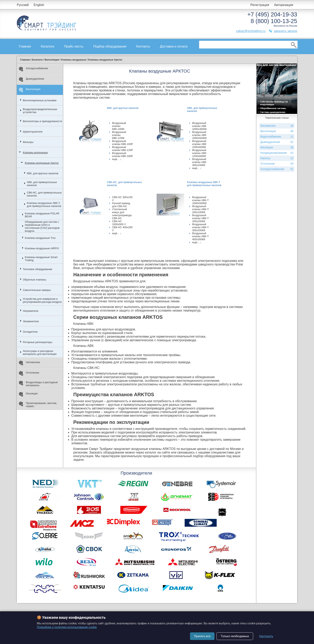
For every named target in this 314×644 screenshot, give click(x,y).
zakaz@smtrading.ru (251, 31)
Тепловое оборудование (38, 269)
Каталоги (48, 46)
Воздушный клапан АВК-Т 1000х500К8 (201, 200)
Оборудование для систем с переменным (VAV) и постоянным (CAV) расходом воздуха (42, 226)
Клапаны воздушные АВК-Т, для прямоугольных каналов (44, 205)
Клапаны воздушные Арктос (42, 163)
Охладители (30, 332)
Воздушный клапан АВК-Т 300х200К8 (201, 227)
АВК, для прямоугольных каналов (42, 184)
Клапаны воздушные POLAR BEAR (42, 215)
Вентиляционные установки (40, 100)
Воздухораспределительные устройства (40, 111)
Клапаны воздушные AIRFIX (42, 248)
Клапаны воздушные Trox (40, 238)
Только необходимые (235, 636)
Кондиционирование (277, 153)
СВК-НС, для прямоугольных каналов (44, 194)
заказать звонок (285, 31)
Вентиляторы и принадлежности (42, 121)
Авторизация (284, 5)
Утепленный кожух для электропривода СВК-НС (122, 214)
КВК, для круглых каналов (43, 173)
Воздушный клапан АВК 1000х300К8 (199, 126)
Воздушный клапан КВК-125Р (123, 149)
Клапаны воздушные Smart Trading (41, 259)
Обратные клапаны (35, 280)
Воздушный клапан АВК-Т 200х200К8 (201, 218)
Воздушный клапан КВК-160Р (123, 155)
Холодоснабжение (33, 69)
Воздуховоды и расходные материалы (38, 384)
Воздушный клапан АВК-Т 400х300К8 (201, 236)
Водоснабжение (277, 137)
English (39, 5)
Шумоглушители (33, 132)
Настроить (266, 636)
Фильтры (28, 142)
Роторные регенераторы (38, 342)
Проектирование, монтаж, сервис (38, 405)
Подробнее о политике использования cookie (67, 627)
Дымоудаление (32, 79)
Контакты (143, 46)
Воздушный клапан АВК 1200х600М (199, 153)
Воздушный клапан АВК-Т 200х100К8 (201, 209)
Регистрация (260, 5)
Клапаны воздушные (35, 152)
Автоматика (29, 363)
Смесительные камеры (37, 290)
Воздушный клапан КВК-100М (119, 126)
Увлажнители (31, 321)
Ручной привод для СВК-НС (121, 205)
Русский (23, 5)
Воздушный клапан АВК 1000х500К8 (199, 135)
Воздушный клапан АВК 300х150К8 (199, 162)
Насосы (277, 158)
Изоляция (28, 394)
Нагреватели (31, 311)
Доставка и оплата (174, 46)
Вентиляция (30, 90)
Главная (25, 46)
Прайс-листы (74, 46)
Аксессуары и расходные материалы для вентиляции (40, 352)
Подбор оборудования (110, 46)
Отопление (29, 373)
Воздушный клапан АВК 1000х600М (199, 144)
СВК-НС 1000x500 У (119, 223)
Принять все (202, 636)
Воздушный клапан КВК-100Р (123, 143)
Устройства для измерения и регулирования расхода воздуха (42, 300)
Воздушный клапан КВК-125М (119, 135)
